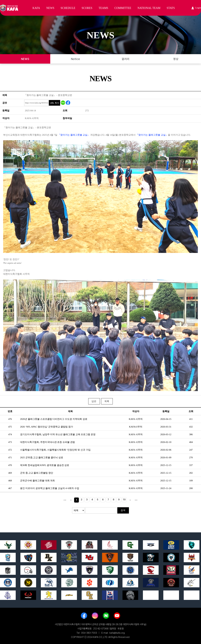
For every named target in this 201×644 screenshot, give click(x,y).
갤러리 (126, 59)
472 (10, 450)
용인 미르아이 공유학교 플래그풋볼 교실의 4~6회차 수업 (50, 488)
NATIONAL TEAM (149, 8)
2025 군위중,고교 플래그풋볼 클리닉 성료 (42, 457)
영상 (176, 59)
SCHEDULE (68, 8)
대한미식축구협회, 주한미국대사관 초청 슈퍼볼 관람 (48, 442)
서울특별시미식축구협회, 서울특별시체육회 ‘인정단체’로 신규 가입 (55, 450)
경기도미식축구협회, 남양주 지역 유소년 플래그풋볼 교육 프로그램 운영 (58, 434)
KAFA (36, 8)
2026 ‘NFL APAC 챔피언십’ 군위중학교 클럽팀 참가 (47, 427)
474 (10, 434)
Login (196, 8)
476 (10, 419)
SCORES (87, 8)
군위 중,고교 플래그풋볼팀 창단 (37, 473)
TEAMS (103, 8)
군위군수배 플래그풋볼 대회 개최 (37, 481)
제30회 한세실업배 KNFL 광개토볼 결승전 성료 (45, 465)
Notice (75, 59)
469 (10, 473)
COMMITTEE (123, 8)
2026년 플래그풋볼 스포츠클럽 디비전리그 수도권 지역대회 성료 (54, 419)
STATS (171, 8)
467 (10, 488)
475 (10, 427)
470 (10, 465)
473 (10, 442)
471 (10, 457)
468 (10, 481)
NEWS (50, 8)
